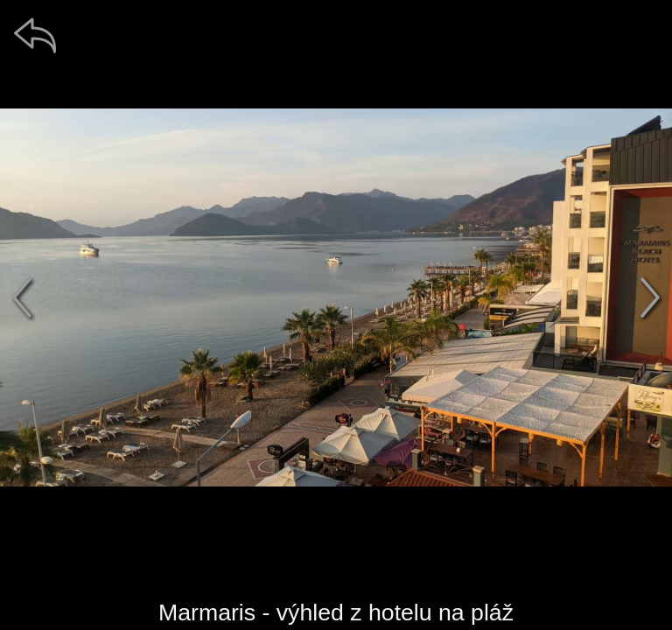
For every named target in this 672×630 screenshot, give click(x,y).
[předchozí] (22, 297)
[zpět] (35, 35)
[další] (650, 297)
